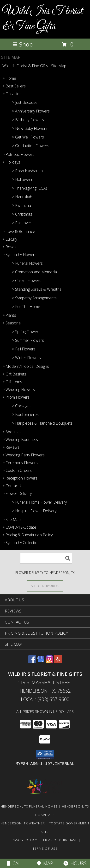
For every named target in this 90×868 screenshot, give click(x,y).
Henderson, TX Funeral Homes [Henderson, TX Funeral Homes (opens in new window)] (29, 806)
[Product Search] (46, 558)
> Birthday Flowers (28, 120)
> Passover (22, 223)
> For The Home (26, 307)
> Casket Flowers (27, 281)
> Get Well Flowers (28, 137)
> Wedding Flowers (19, 389)
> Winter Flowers (26, 358)
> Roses (9, 247)
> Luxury (10, 239)
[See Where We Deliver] (45, 586)
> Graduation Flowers (31, 146)
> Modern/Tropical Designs (26, 366)
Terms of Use (45, 848)
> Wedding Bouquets (20, 440)
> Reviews (11, 447)
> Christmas (22, 214)
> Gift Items (12, 382)
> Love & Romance (19, 231)
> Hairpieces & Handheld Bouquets (42, 423)
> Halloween (23, 179)
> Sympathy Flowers (19, 255)
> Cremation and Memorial (35, 272)
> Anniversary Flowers (31, 111)
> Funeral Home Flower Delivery (39, 502)
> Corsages (22, 406)
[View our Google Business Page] (41, 661)
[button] (45, 755)
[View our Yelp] (58, 661)
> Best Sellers (14, 86)
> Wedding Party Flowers (24, 455)
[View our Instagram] (49, 661)
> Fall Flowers (24, 349)
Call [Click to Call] (15, 863)
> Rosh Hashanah (27, 171)
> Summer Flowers (28, 340)
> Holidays (11, 162)
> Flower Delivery (17, 493)
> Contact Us (13, 486)
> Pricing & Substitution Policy (27, 535)
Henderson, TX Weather (23, 823)
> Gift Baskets (14, 374)
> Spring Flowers (26, 332)
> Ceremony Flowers (20, 463)
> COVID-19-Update (19, 527)
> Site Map (12, 519)
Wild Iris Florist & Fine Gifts (43, 19)
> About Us (12, 432)
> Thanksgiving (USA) (30, 188)
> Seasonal (12, 323)
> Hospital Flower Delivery (34, 511)
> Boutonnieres (25, 414)
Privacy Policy (23, 840)
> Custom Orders (17, 470)
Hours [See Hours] (75, 863)
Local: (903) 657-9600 (45, 699)
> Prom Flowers (16, 397)
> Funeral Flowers (27, 263)
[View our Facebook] (32, 661)
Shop (23, 44)
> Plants (9, 315)
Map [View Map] (45, 863)
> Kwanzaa (21, 205)
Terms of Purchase (59, 840)
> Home (9, 78)
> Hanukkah (22, 197)
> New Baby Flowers (30, 128)
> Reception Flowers (20, 478)
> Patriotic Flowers (18, 154)
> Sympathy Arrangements (34, 298)
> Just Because (25, 102)
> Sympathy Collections (22, 543)
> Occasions (13, 94)
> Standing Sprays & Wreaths (37, 289)
